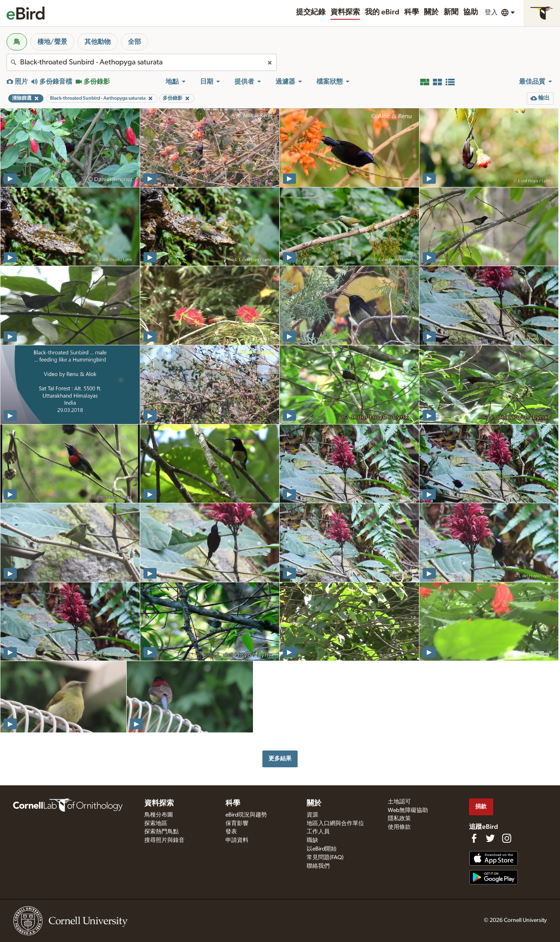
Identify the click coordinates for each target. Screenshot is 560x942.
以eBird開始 (322, 849)
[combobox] (142, 62)
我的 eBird (382, 12)
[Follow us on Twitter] (490, 838)
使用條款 (399, 827)
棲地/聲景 (52, 42)
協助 (471, 12)
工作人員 (318, 832)
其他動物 (98, 42)
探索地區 (156, 823)
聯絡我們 (318, 866)
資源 (312, 815)
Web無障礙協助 (408, 810)
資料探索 (345, 12)
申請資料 (237, 840)
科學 (412, 12)
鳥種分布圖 (159, 815)
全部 (134, 42)
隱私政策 (399, 819)
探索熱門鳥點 (162, 832)
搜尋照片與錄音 (164, 840)
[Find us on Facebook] (474, 838)
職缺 (312, 840)
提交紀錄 (311, 12)
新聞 (451, 12)
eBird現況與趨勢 (246, 815)
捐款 (481, 806)
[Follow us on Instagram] (507, 838)
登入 (491, 12)
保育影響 (237, 823)
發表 (231, 832)
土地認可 (399, 802)
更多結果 (280, 758)
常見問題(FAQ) (325, 858)
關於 (431, 12)
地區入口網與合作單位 (335, 823)
